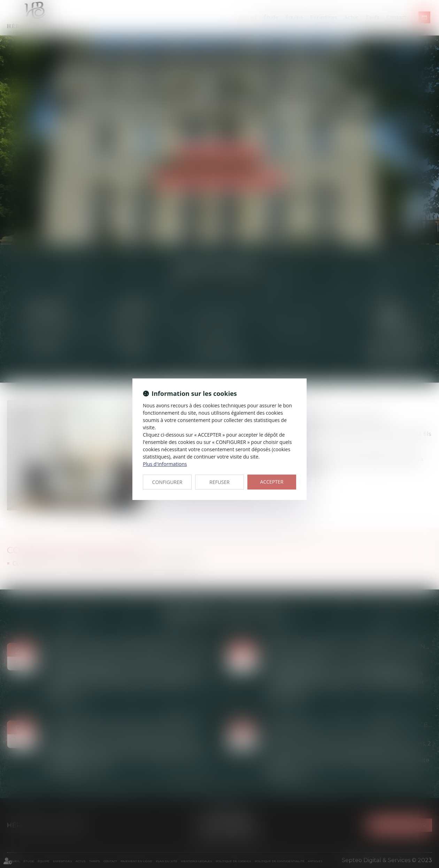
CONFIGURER (167, 482)
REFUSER (219, 482)
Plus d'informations (165, 464)
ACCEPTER (272, 482)
